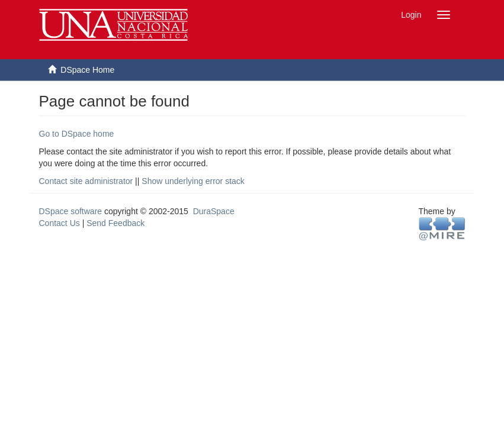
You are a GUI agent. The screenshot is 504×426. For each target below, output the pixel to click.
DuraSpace (214, 211)
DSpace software (71, 211)
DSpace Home (87, 70)
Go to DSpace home (77, 134)
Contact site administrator (86, 181)
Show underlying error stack (193, 181)
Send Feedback (115, 223)
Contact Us (60, 223)
